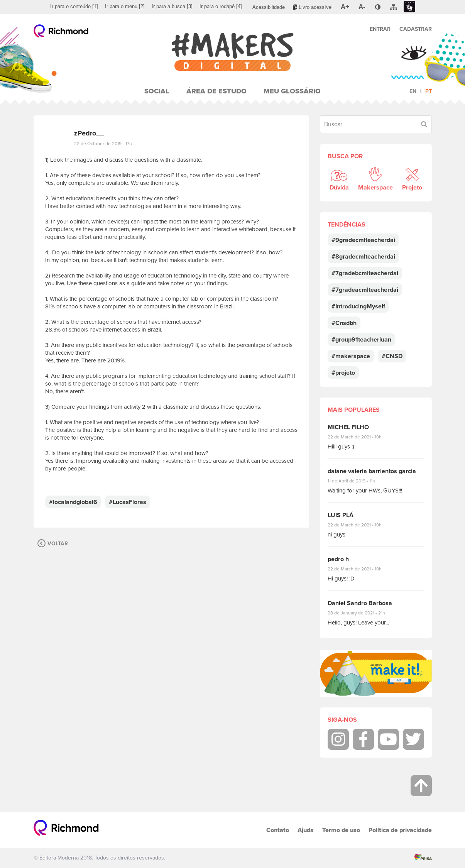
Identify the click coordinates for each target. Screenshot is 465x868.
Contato (278, 830)
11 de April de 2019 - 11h (357, 481)
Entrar (380, 29)
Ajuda (306, 830)
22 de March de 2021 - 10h (361, 437)
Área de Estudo (216, 91)
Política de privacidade (400, 830)
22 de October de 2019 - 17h (103, 144)
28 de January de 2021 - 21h (362, 613)
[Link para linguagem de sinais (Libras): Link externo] (409, 7)
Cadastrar (416, 29)
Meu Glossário (292, 91)
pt (429, 91)
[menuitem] (74, 7)
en (413, 91)
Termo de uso (341, 830)
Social (157, 91)
